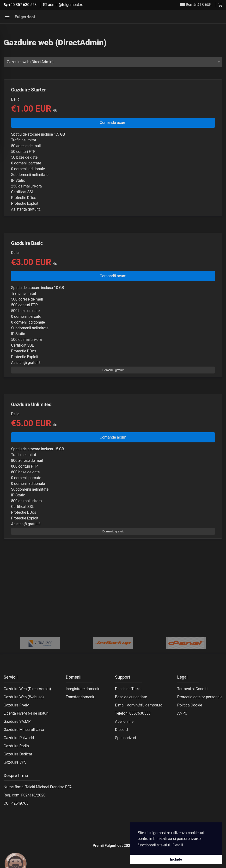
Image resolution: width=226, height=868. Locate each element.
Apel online (124, 721)
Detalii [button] (178, 845)
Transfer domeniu (81, 697)
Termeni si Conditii (193, 689)
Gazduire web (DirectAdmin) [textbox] (30, 62)
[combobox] (113, 62)
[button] (7, 17)
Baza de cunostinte (131, 697)
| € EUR (196, 5)
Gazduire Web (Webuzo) (24, 697)
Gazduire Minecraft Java (24, 730)
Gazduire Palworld (19, 738)
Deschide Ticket (128, 689)
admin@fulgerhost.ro (63, 5)
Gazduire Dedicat (18, 754)
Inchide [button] (176, 859)
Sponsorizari (125, 738)
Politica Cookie (190, 705)
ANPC (182, 713)
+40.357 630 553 (20, 5)
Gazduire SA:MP (17, 721)
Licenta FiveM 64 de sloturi (26, 713)
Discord (121, 730)
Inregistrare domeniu (83, 689)
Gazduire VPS (15, 762)
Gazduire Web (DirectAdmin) (27, 689)
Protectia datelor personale (200, 697)
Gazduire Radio (16, 746)
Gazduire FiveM (16, 705)
